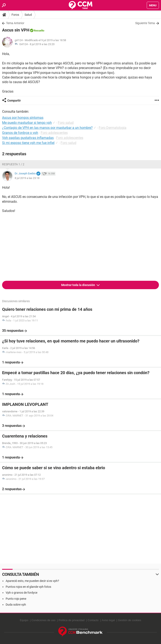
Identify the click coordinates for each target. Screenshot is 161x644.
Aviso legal (108, 620)
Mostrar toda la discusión (78, 285)
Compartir (14, 101)
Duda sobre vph (16, 605)
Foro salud (66, 123)
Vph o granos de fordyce (21, 593)
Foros (15, 15)
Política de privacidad (71, 620)
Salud (28, 15)
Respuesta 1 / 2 (13, 164)
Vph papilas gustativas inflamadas (28, 138)
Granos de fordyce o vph (20, 133)
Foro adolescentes (54, 133)
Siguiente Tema (145, 23)
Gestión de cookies (130, 620)
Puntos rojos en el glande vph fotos (28, 587)
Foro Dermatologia (113, 128)
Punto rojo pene (16, 599)
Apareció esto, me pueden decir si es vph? (32, 581)
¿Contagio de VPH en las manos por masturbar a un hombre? (47, 128)
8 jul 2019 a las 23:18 (27, 178)
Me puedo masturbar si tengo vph (27, 123)
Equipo (24, 620)
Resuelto (39, 31)
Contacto (93, 620)
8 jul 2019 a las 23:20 (42, 44)
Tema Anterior (15, 23)
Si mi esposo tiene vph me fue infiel (28, 143)
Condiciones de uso (43, 620)
